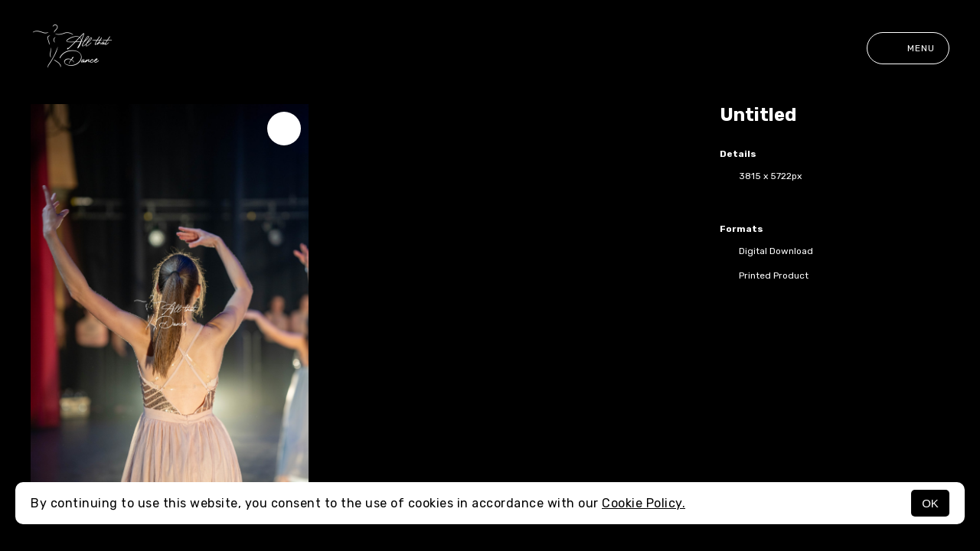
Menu (908, 48)
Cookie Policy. (644, 503)
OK (930, 503)
